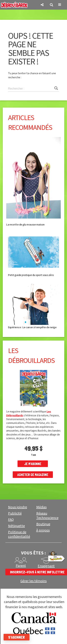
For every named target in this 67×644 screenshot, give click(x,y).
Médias (41, 507)
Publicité (15, 513)
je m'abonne (33, 464)
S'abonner (17, 637)
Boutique (43, 524)
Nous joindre (18, 507)
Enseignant (46, 566)
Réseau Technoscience (47, 516)
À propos (43, 530)
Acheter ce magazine (33, 475)
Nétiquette (16, 526)
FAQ (11, 520)
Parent (21, 566)
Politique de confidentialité (19, 534)
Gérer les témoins (33, 581)
